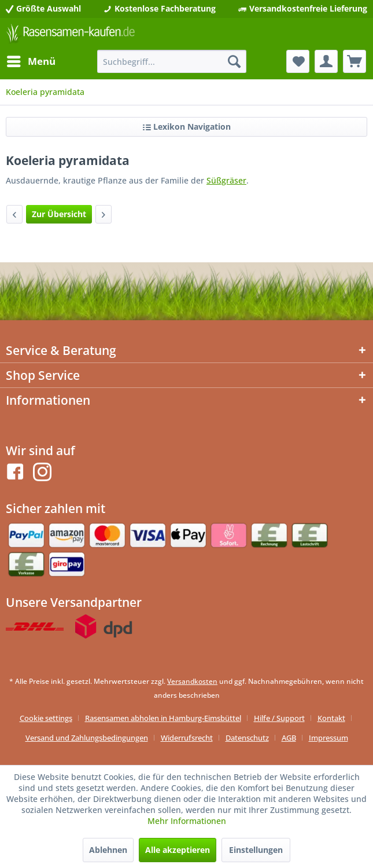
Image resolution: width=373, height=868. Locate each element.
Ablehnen (108, 850)
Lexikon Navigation (187, 127)
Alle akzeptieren (178, 850)
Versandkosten (192, 681)
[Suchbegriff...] (172, 61)
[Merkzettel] (298, 61)
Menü (31, 60)
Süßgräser (226, 180)
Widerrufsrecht (187, 738)
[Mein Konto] (326, 61)
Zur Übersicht (59, 214)
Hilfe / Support (279, 718)
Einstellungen (256, 850)
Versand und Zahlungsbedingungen (87, 738)
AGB (289, 738)
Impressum (328, 738)
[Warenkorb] (354, 61)
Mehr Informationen (187, 821)
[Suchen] (234, 61)
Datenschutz (247, 738)
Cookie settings (46, 718)
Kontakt (331, 718)
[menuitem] (31, 61)
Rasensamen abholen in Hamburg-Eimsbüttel (163, 718)
